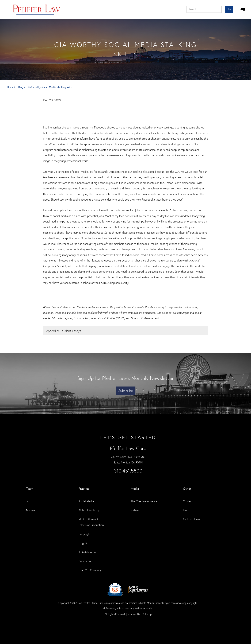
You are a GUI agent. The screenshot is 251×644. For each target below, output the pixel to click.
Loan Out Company (90, 570)
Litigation (84, 543)
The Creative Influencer (144, 501)
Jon (28, 501)
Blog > (22, 87)
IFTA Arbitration (88, 552)
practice (84, 489)
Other (187, 489)
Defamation (85, 561)
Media (135, 489)
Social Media (86, 501)
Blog (186, 510)
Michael (31, 510)
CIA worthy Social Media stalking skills (50, 87)
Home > (12, 87)
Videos (135, 510)
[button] (243, 10)
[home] (37, 10)
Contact (188, 501)
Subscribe (126, 391)
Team (30, 489)
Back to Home (191, 519)
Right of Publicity (89, 510)
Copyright (85, 534)
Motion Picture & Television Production (91, 522)
